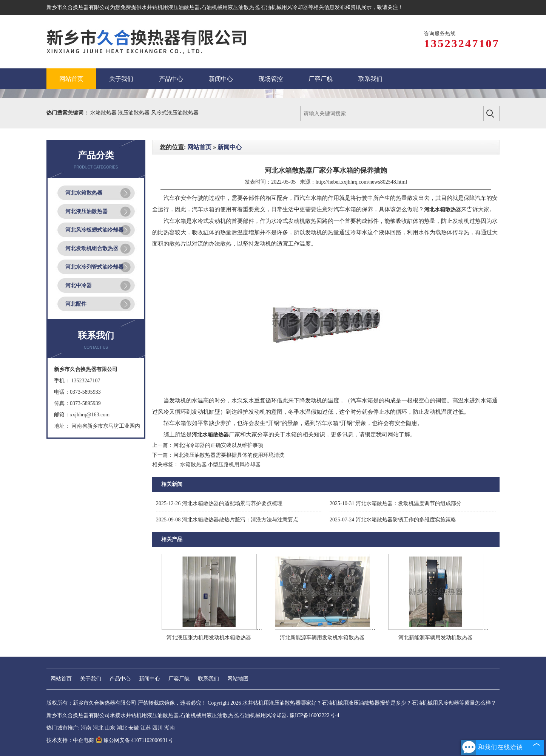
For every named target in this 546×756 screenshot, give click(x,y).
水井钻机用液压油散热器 (171, 7)
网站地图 (238, 679)
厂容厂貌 (179, 679)
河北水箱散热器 (84, 193)
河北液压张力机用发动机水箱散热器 (209, 638)
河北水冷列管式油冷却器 (94, 267)
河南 (86, 728)
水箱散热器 (104, 113)
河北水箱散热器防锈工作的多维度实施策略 (393, 520)
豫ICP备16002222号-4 (314, 715)
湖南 (170, 728)
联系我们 (208, 679)
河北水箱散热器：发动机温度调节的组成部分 (396, 503)
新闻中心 (230, 147)
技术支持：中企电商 (70, 740)
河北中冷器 (79, 285)
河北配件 (76, 304)
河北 (98, 728)
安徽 (134, 728)
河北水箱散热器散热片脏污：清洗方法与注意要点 (227, 520)
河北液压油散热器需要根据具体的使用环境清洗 (229, 455)
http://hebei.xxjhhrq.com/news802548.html (361, 182)
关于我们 (91, 679)
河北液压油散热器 (86, 211)
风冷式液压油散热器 (175, 113)
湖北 (122, 728)
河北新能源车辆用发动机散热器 (435, 638)
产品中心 (120, 679)
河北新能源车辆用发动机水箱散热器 (322, 638)
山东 (110, 728)
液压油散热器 (134, 113)
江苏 (146, 728)
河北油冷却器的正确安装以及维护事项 (218, 445)
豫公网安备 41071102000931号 (134, 740)
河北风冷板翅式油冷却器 (94, 230)
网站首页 (199, 147)
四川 (157, 728)
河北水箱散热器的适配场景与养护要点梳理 (219, 503)
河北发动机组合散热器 (92, 248)
